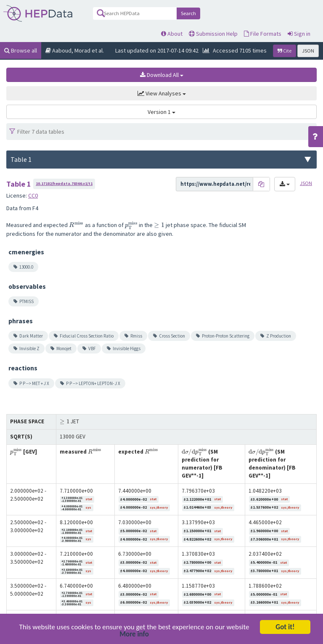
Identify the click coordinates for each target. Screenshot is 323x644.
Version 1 (161, 112)
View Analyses (162, 93)
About (172, 34)
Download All (162, 75)
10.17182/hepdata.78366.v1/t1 (64, 183)
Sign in (299, 34)
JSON (308, 51)
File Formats (263, 34)
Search (188, 13)
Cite (285, 51)
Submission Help (213, 34)
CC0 (33, 195)
